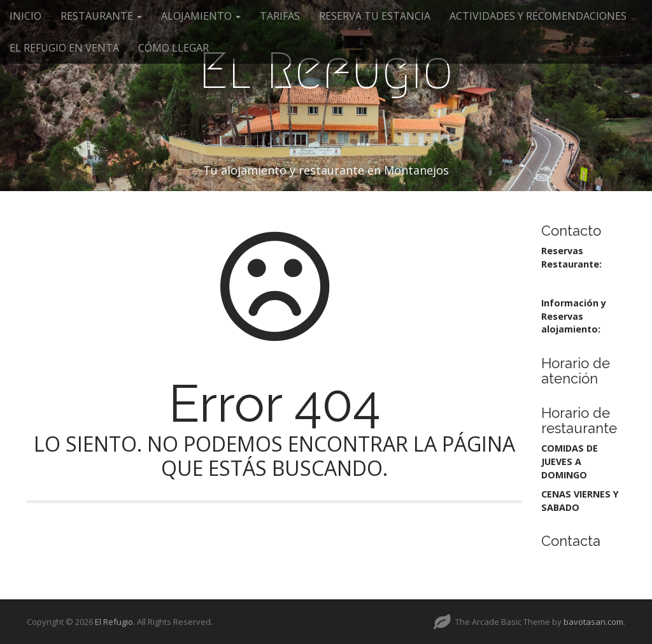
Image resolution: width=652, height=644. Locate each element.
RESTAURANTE (101, 16)
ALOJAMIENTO (201, 16)
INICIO (25, 16)
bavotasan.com (593, 622)
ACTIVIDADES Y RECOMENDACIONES (538, 16)
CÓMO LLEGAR (174, 48)
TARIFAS (280, 16)
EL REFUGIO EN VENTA (64, 48)
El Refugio (326, 71)
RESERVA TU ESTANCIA (375, 16)
